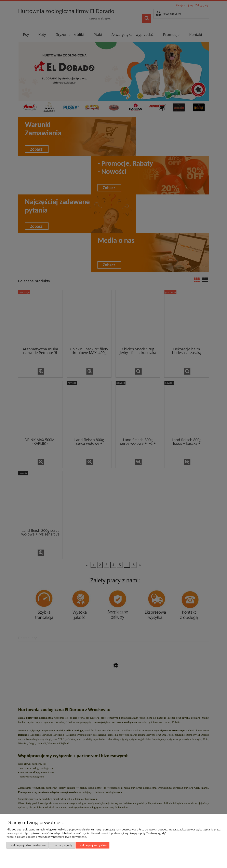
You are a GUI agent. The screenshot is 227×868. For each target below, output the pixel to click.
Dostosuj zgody (62, 845)
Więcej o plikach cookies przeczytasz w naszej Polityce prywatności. (47, 837)
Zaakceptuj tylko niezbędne (28, 845)
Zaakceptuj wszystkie (92, 845)
